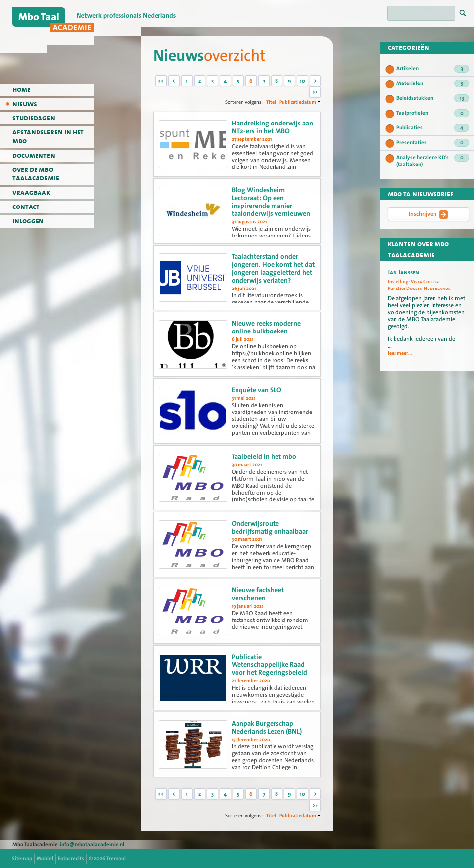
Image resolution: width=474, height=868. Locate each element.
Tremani (116, 858)
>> (315, 92)
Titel (271, 102)
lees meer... (400, 353)
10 (302, 81)
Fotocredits (71, 858)
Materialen (433, 83)
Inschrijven (428, 214)
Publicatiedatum (298, 102)
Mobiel (45, 858)
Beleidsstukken (433, 98)
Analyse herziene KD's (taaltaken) (433, 161)
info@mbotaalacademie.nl (92, 845)
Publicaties (433, 128)
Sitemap (22, 858)
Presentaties (433, 143)
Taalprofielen (433, 113)
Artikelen (433, 69)
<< (161, 81)
